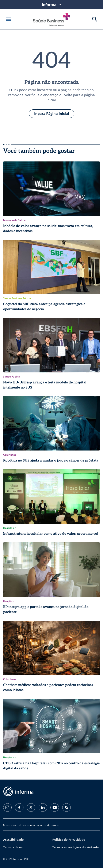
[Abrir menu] (8, 19)
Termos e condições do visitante (76, 847)
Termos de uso (14, 847)
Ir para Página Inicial (52, 114)
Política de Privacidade (69, 840)
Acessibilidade (13, 840)
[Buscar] (95, 19)
